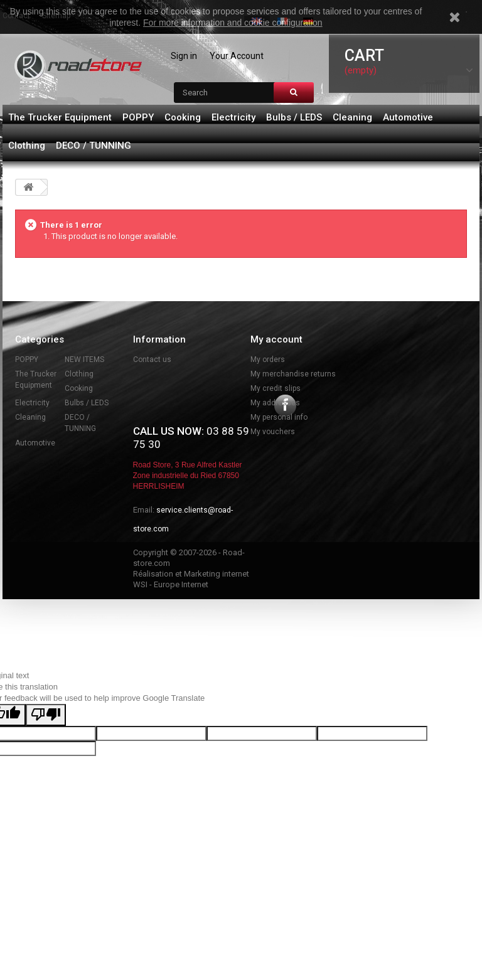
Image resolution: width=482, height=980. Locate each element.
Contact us (152, 360)
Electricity (233, 117)
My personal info (279, 417)
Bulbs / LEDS (294, 117)
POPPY (138, 117)
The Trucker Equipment (60, 117)
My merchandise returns (293, 374)
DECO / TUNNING (94, 146)
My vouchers (273, 432)
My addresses (275, 403)
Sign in (184, 56)
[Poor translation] (46, 778)
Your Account (237, 56)
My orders (268, 360)
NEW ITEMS (84, 360)
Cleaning (352, 117)
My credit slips (276, 388)
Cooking (183, 117)
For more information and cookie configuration (233, 23)
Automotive (408, 117)
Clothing (27, 146)
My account (276, 339)
